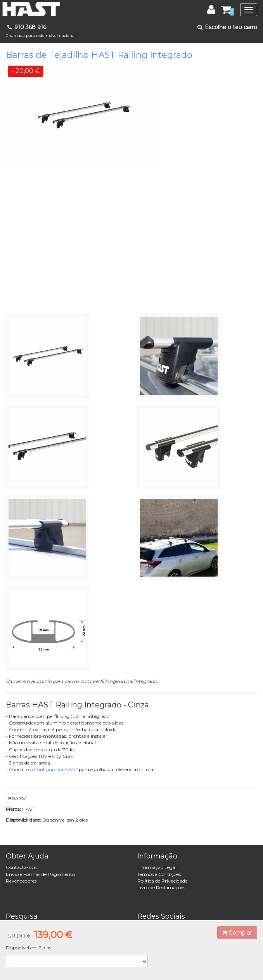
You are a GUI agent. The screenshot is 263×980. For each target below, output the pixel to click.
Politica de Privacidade (162, 881)
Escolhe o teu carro (227, 27)
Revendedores (21, 881)
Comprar (237, 933)
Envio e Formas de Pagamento (40, 874)
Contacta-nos (21, 867)
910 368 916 (41, 31)
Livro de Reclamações (161, 887)
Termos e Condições (159, 874)
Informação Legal (157, 867)
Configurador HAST (56, 769)
